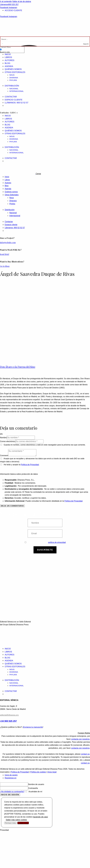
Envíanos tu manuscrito (33, 727)
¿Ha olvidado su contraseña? (12, 792)
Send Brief (5, 254)
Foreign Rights (84, 733)
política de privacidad (57, 542)
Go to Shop (5, 266)
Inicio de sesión (11, 775)
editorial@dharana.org (9, 715)
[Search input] (45, 39)
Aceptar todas (23, 823)
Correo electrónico (8, 441)
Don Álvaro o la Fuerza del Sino (18, 367)
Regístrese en (11, 778)
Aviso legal (52, 772)
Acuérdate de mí (35, 792)
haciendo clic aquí (40, 817)
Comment (4, 456)
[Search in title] (1, 49)
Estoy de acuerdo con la (45, 542)
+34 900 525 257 (8, 721)
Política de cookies (38, 772)
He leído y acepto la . (20, 465)
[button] (45, 733)
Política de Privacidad (30, 465)
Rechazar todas (10, 823)
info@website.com (8, 242)
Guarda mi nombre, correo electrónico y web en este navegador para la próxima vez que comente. (45, 445)
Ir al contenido (6, 1)
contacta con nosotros (80, 739)
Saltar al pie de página (22, 1)
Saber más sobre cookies (16, 820)
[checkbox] (12, 51)
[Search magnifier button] (87, 44)
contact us (85, 754)
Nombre (3, 438)
